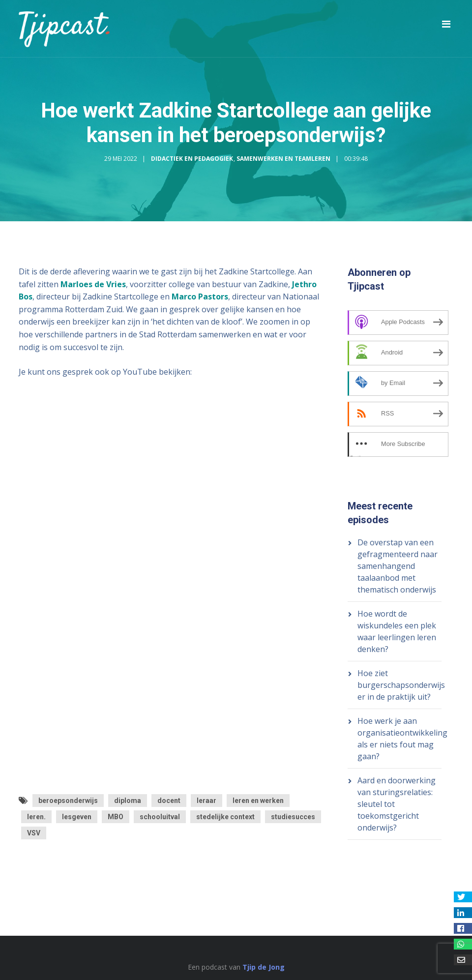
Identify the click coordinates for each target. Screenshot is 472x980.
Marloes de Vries (93, 284)
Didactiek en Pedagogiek (192, 159)
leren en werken (258, 801)
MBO (116, 817)
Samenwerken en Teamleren (283, 159)
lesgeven (77, 817)
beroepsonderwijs (68, 801)
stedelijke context (225, 817)
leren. (36, 817)
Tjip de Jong (264, 967)
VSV (34, 833)
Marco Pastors (200, 297)
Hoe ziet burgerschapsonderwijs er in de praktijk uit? (401, 685)
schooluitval (160, 817)
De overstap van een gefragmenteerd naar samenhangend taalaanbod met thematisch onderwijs (398, 566)
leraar (206, 801)
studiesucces (293, 817)
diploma (128, 801)
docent (169, 801)
